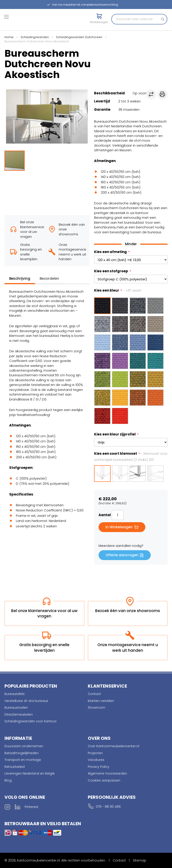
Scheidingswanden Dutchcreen (79, 37)
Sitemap (140, 860)
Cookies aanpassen (104, 780)
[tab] (20, 280)
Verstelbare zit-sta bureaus (26, 701)
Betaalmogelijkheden (21, 753)
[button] (80, 117)
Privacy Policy (99, 767)
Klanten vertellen (101, 701)
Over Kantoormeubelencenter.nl (113, 746)
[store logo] (24, 24)
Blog (8, 780)
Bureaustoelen (16, 708)
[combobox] (139, 19)
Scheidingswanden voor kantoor (31, 721)
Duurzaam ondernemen (24, 746)
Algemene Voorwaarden (107, 773)
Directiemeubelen (19, 714)
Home (9, 37)
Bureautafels (15, 694)
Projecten (95, 753)
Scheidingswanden (35, 37)
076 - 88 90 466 (108, 807)
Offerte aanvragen (122, 555)
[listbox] (131, 361)
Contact (94, 694)
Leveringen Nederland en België (30, 773)
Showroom (97, 708)
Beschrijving (20, 278)
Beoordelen (49, 278)
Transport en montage (23, 760)
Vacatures (96, 760)
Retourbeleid (15, 767)
